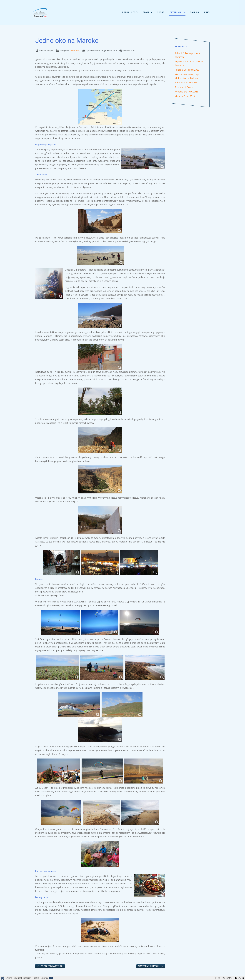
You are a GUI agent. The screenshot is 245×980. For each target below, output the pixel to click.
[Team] (151, 12)
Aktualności (130, 12)
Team (146, 12)
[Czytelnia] (184, 12)
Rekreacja (75, 51)
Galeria (194, 12)
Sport (161, 12)
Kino (207, 12)
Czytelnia (176, 12)
